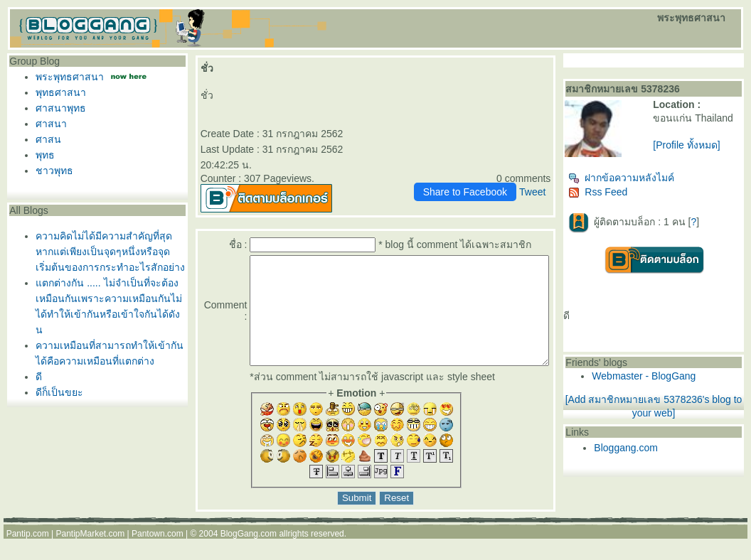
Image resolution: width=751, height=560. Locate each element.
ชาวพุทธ (51, 171)
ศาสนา (48, 124)
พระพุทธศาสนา (66, 77)
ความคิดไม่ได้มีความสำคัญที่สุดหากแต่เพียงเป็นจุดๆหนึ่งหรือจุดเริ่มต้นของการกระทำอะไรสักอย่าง (107, 252)
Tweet (559, 192)
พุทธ (42, 155)
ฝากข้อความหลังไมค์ (649, 183)
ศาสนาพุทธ (57, 108)
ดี (35, 377)
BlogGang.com (249, 555)
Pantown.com (158, 555)
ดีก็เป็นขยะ (56, 392)
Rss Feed (625, 198)
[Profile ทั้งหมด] (705, 156)
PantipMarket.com (90, 555)
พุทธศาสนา (57, 92)
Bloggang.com (654, 453)
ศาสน (45, 139)
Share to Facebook (492, 192)
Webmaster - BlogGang (671, 382)
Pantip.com (28, 555)
